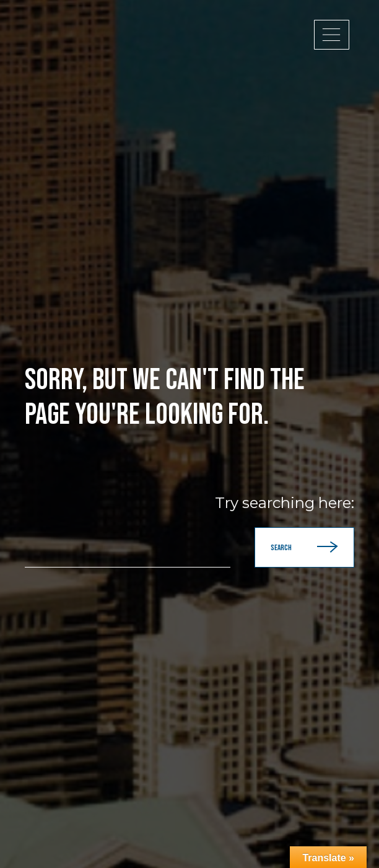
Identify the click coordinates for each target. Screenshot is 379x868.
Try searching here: (285, 503)
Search (304, 547)
